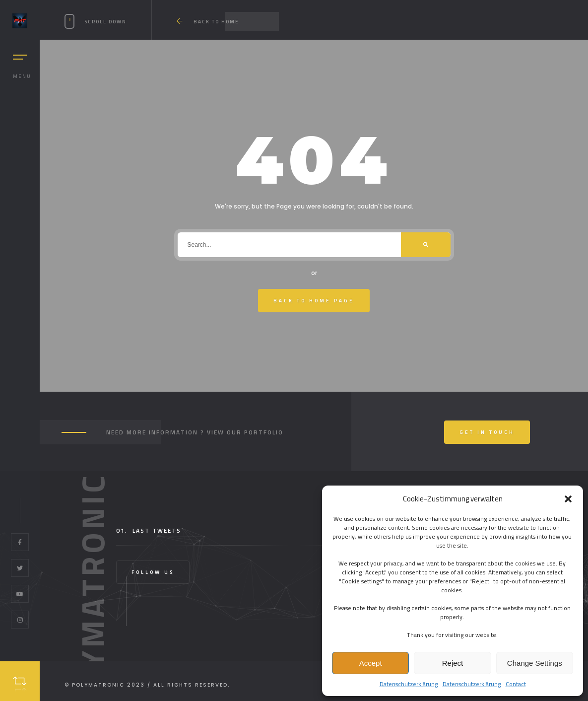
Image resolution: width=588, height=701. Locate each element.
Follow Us (153, 572)
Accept (371, 663)
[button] (568, 499)
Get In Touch (487, 432)
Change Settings (535, 663)
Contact (516, 684)
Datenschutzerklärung (409, 684)
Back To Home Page (314, 301)
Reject (453, 663)
